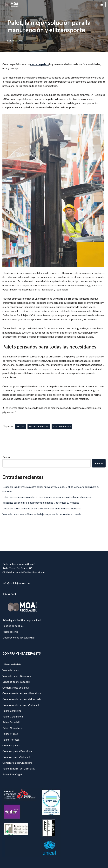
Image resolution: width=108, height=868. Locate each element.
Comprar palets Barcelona (17, 751)
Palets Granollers (12, 728)
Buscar (6, 457)
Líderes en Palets (12, 664)
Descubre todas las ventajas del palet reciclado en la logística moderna (41, 508)
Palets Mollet (10, 734)
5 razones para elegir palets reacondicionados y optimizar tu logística (41, 503)
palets (21, 426)
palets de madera (39, 426)
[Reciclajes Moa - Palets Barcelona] (12, 4)
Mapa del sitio (10, 632)
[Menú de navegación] (102, 5)
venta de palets (39, 64)
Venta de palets (11, 670)
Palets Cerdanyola (13, 716)
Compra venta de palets (16, 687)
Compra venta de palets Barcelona (22, 693)
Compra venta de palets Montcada (22, 699)
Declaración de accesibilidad (18, 637)
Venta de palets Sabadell (16, 682)
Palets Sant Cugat (12, 774)
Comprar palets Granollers (17, 763)
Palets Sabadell (11, 722)
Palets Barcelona (12, 711)
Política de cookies (13, 626)
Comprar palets (11, 745)
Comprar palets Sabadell (16, 757)
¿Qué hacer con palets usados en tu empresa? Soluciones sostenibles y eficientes (47, 497)
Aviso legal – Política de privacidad (22, 620)
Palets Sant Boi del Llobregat (19, 768)
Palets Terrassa (11, 740)
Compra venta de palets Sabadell (21, 705)
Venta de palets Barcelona (17, 676)
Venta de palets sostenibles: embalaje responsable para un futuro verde (42, 514)
